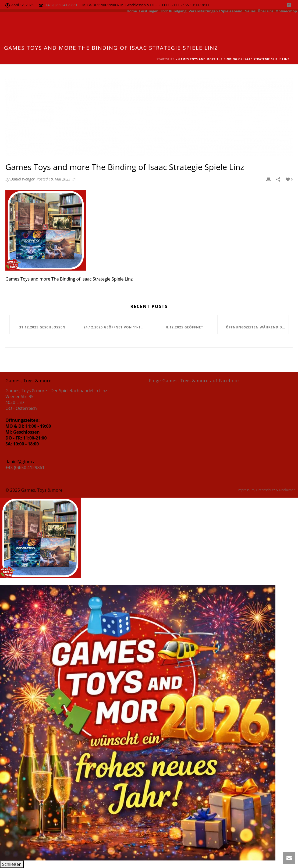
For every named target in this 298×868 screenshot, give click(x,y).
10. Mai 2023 (59, 179)
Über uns (266, 11)
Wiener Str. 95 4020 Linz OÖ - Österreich (21, 402)
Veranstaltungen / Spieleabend (215, 11)
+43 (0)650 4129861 (61, 5)
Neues (250, 11)
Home (132, 11)
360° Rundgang (173, 11)
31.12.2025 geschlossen (42, 327)
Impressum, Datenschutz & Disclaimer (266, 490)
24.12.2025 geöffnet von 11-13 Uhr (115, 327)
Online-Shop (286, 11)
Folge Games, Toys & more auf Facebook (195, 381)
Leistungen (149, 11)
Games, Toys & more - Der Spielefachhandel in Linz (56, 391)
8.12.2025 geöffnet (185, 327)
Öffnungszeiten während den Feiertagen (257, 327)
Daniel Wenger (22, 179)
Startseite (165, 59)
